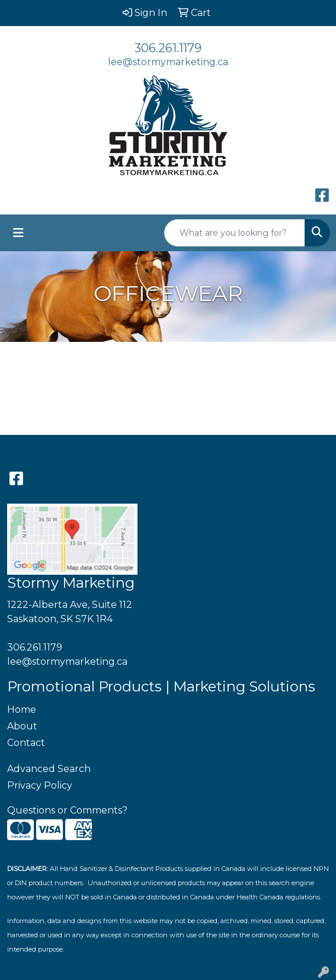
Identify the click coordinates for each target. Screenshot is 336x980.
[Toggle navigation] (18, 233)
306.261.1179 (168, 48)
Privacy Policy (40, 785)
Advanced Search (49, 769)
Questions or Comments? (67, 810)
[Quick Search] (235, 233)
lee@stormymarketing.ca (168, 62)
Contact (26, 743)
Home (22, 710)
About (22, 726)
